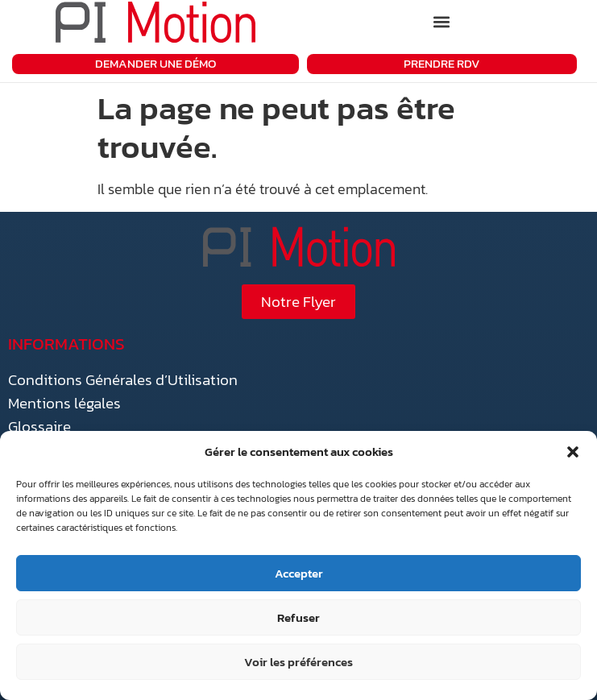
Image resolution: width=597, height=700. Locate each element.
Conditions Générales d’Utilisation (123, 380)
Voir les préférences (298, 662)
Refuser (298, 617)
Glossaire (39, 427)
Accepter (299, 573)
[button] (573, 452)
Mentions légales (64, 403)
